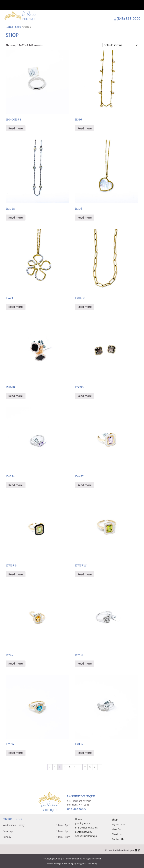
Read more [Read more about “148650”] (16, 396)
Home (9, 27)
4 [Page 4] (70, 767)
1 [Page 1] (55, 767)
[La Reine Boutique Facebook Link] (136, 850)
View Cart (117, 829)
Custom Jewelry (84, 832)
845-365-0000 (77, 809)
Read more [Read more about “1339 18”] (16, 218)
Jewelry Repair (83, 824)
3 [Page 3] (65, 767)
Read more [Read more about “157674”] (16, 753)
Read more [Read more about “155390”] (85, 396)
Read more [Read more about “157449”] (16, 664)
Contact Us (118, 839)
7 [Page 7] (85, 767)
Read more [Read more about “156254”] (16, 485)
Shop (18, 27)
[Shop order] (120, 45)
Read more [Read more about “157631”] (85, 664)
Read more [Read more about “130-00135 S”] (16, 128)
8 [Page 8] (90, 767)
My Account (118, 824)
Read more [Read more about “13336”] (85, 128)
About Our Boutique (86, 836)
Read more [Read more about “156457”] (85, 485)
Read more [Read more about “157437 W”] (85, 574)
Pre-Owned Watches (86, 828)
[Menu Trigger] (9, 5)
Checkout (117, 834)
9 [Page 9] (95, 767)
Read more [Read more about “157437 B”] (16, 574)
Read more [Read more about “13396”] (85, 218)
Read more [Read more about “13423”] (16, 307)
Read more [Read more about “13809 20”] (85, 307)
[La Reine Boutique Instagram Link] (139, 850)
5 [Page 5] (75, 767)
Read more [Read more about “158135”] (85, 753)
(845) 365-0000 (127, 18)
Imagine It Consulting (87, 864)
